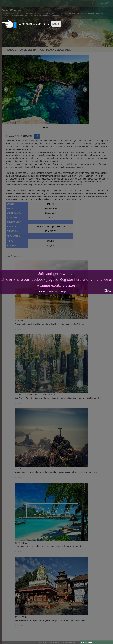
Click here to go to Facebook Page (52, 292)
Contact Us (87, 642)
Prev (6, 89)
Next (85, 89)
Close (108, 290)
